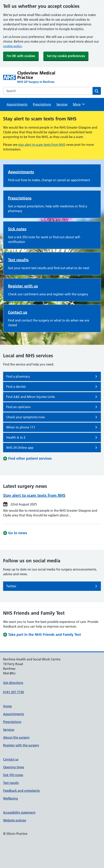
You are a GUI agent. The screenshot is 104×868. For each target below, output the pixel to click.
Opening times (14, 767)
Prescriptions (42, 104)
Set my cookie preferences (66, 56)
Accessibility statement (19, 812)
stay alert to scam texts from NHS (42, 145)
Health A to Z (52, 437)
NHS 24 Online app (52, 448)
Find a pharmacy (52, 376)
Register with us (23, 286)
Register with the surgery (21, 745)
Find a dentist (52, 387)
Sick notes (17, 229)
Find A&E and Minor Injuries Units (52, 397)
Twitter (52, 586)
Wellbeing (10, 798)
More (79, 104)
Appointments (17, 104)
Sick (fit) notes (13, 775)
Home (7, 706)
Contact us (18, 312)
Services (62, 104)
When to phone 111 (52, 427)
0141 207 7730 (14, 692)
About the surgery (16, 737)
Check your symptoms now (52, 417)
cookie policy (12, 46)
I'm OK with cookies (21, 56)
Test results (18, 260)
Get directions (13, 683)
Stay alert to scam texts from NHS (34, 495)
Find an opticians (52, 407)
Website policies (15, 820)
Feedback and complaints (21, 791)
